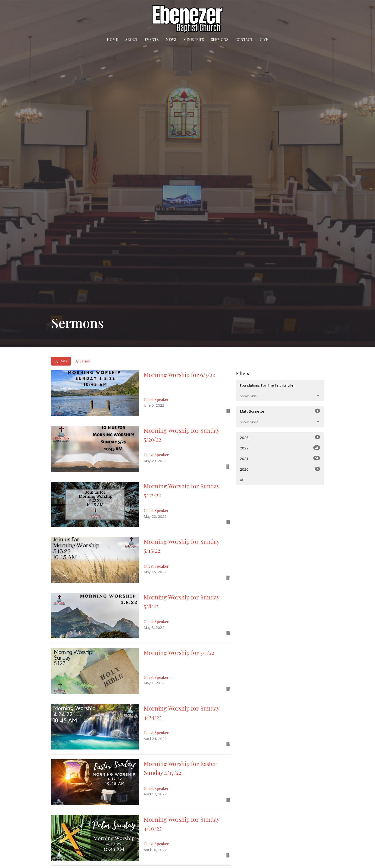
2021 (280, 458)
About (131, 39)
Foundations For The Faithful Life (267, 385)
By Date (61, 361)
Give (264, 39)
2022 (280, 448)
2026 (280, 437)
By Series (82, 361)
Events (152, 39)
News (171, 39)
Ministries (193, 39)
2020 (280, 469)
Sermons (220, 39)
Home (112, 39)
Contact (244, 39)
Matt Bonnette (280, 411)
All (242, 480)
